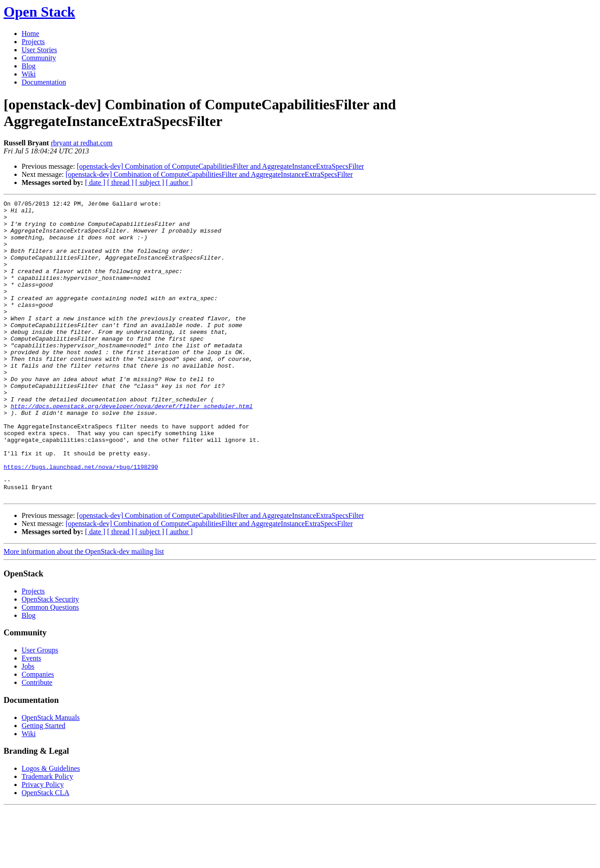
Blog (29, 66)
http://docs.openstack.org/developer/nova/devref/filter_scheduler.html (132, 448)
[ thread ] (120, 182)
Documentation (44, 82)
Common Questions (50, 667)
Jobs (28, 726)
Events (31, 717)
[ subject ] (150, 182)
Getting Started (43, 785)
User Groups (40, 709)
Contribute (37, 742)
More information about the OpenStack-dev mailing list (84, 611)
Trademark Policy (47, 836)
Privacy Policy (43, 844)
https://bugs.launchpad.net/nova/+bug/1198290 (81, 521)
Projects (33, 42)
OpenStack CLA (45, 852)
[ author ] (179, 182)
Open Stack (39, 12)
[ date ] (95, 182)
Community (39, 58)
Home (30, 34)
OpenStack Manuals (51, 777)
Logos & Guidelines (51, 828)
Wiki (29, 74)
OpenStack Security (50, 659)
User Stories (39, 50)
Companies (38, 734)
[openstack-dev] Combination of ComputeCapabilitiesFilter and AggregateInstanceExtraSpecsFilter (221, 166)
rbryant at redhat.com (82, 143)
